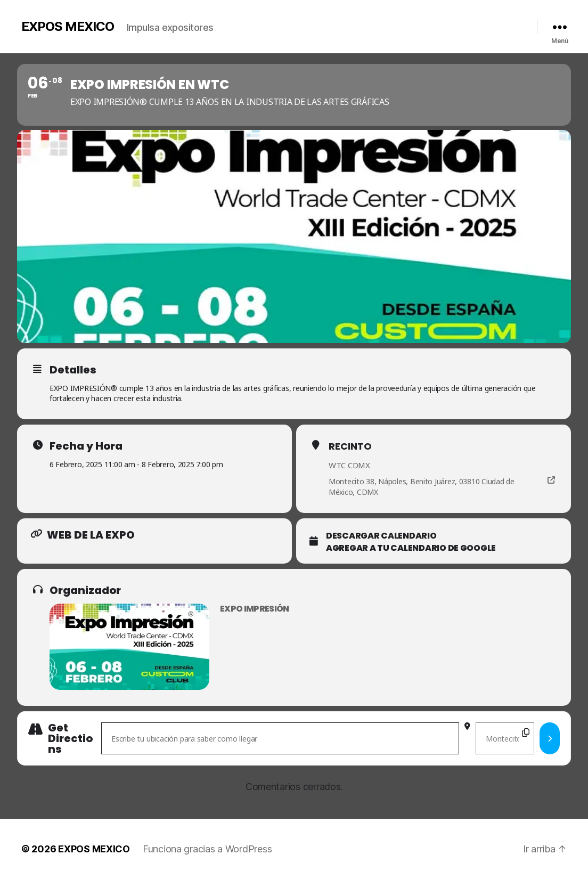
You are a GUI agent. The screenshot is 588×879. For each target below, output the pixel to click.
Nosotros (320, 24)
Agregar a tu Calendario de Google (411, 548)
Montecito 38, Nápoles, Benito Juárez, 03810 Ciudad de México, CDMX (422, 487)
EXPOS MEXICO (68, 27)
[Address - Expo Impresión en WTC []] (280, 738)
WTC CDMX (349, 465)
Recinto (350, 446)
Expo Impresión (255, 609)
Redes (506, 24)
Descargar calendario (381, 536)
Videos (390, 24)
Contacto (471, 24)
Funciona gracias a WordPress (207, 849)
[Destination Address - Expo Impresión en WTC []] (505, 738)
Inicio (285, 24)
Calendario (428, 24)
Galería (356, 24)
